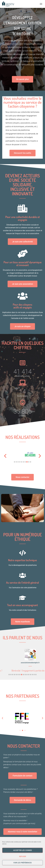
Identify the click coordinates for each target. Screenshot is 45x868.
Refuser (23, 857)
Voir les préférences (22, 863)
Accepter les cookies (23, 850)
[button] (14, 462)
